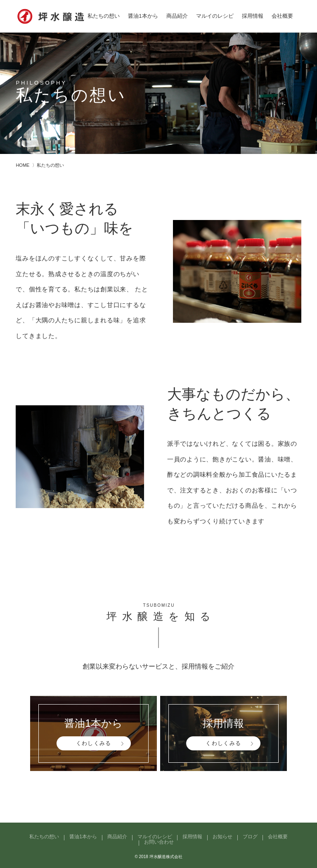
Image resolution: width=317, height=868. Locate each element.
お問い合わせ (159, 842)
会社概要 (282, 16)
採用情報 (253, 16)
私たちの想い (104, 16)
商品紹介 (177, 16)
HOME (22, 165)
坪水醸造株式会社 (166, 857)
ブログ (250, 837)
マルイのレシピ (215, 16)
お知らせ (222, 837)
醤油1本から (143, 16)
